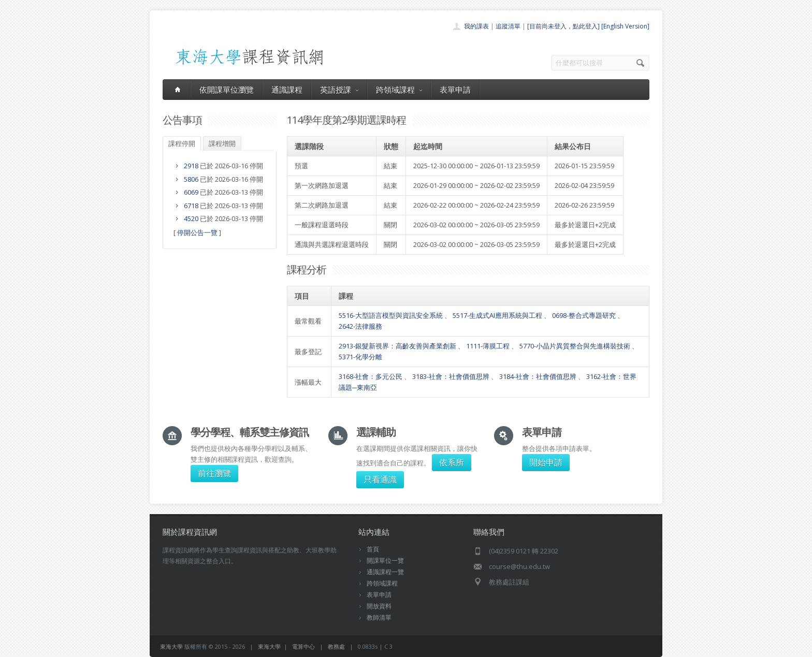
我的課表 (476, 26)
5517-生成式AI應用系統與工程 (497, 315)
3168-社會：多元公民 (371, 376)
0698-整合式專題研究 (584, 315)
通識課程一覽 (385, 572)
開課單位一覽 (385, 560)
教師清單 (379, 617)
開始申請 (546, 462)
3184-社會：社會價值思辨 (538, 376)
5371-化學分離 (360, 357)
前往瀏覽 (214, 473)
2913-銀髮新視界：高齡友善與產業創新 (397, 346)
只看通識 (380, 479)
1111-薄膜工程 (488, 346)
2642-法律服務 (360, 326)
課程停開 (182, 143)
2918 (191, 166)
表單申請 (455, 90)
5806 (191, 179)
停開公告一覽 (197, 232)
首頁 (373, 549)
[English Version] (625, 26)
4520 (191, 218)
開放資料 (379, 606)
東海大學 (171, 646)
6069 (191, 192)
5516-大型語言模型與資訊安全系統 (391, 315)
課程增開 (222, 143)
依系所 (452, 462)
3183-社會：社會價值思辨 (451, 376)
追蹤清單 (508, 26)
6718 (191, 206)
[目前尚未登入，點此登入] (563, 26)
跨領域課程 (399, 90)
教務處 (336, 646)
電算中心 (303, 646)
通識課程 (287, 90)
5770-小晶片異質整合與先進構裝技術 (575, 346)
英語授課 (339, 90)
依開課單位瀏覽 (227, 90)
